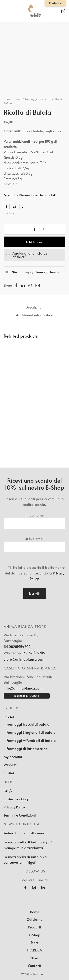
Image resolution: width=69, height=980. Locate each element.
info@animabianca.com (23, 688)
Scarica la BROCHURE (27, 696)
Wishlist (10, 765)
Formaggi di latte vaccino (27, 748)
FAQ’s (8, 791)
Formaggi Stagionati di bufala (31, 732)
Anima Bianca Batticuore (24, 833)
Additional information (35, 315)
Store (34, 942)
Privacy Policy (14, 807)
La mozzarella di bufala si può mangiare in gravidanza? (28, 845)
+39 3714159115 (33, 653)
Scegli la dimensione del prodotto (31, 195)
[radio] (7, 206)
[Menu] (6, 11)
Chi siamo (34, 919)
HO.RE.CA (35, 950)
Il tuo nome (34, 519)
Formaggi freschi (36, 99)
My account (13, 757)
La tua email (34, 543)
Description (34, 307)
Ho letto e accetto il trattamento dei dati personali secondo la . (34, 573)
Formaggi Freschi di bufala (28, 724)
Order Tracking (16, 799)
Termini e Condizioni (20, 815)
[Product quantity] (34, 229)
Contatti (34, 965)
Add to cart (35, 242)
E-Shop (35, 935)
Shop (18, 99)
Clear (11, 213)
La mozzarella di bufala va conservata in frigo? (25, 859)
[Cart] (63, 11)
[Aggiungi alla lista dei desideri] (34, 255)
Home (7, 99)
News (34, 958)
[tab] (34, 307)
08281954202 (20, 646)
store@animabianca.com (24, 659)
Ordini (9, 773)
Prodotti (10, 717)
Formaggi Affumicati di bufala (31, 740)
